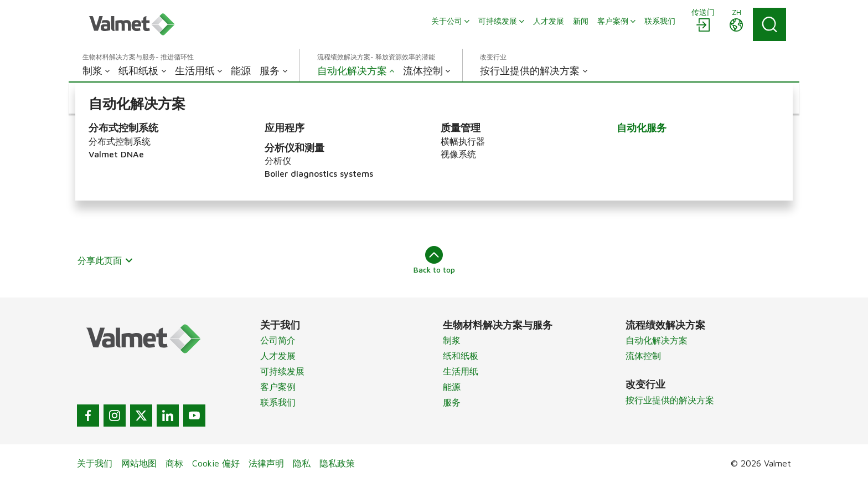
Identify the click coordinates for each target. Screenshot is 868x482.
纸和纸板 (461, 356)
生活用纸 (461, 371)
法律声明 (266, 463)
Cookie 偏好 (216, 463)
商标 (174, 463)
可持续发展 (282, 371)
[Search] (769, 24)
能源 (452, 387)
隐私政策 (337, 463)
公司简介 (278, 340)
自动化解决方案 (657, 340)
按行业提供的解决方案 (670, 400)
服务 (452, 402)
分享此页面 (105, 260)
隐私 (302, 463)
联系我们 (278, 402)
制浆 (452, 340)
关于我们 (95, 463)
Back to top (434, 260)
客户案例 (278, 387)
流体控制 (643, 356)
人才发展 (278, 356)
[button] (126, 98)
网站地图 (139, 463)
